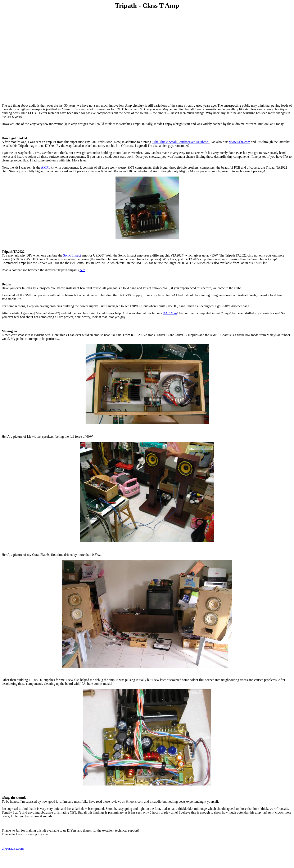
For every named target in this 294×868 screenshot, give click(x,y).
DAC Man (170, 313)
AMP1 (46, 167)
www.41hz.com (240, 142)
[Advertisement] (147, 23)
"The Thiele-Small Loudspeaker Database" (181, 142)
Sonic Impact (72, 255)
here (82, 270)
